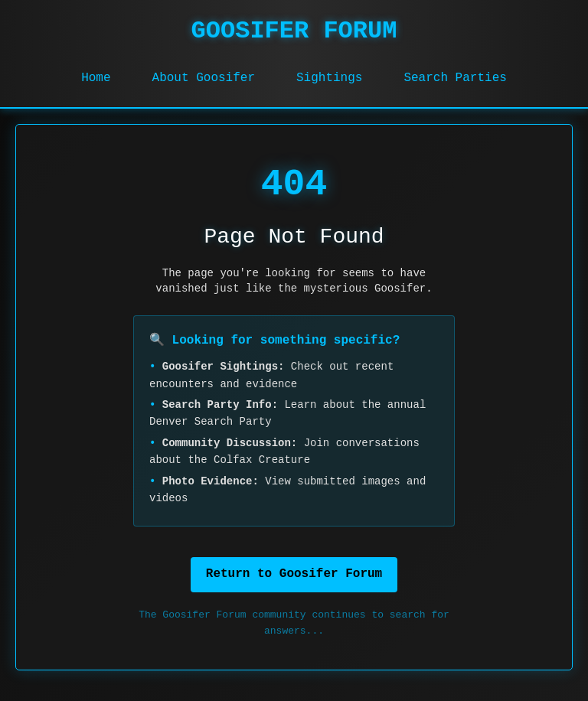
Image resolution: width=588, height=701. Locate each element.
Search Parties (455, 78)
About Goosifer (204, 78)
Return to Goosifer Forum (294, 574)
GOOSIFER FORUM (294, 31)
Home (96, 78)
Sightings (329, 78)
